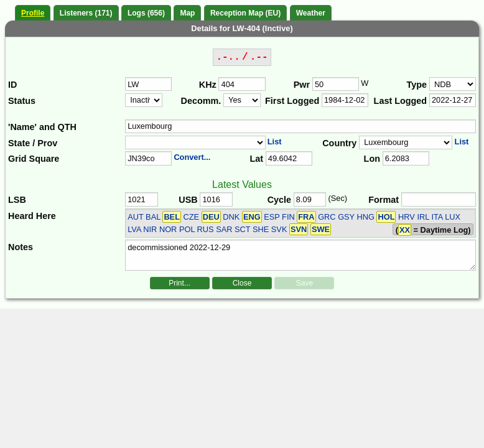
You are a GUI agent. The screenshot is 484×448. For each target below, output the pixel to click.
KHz (208, 85)
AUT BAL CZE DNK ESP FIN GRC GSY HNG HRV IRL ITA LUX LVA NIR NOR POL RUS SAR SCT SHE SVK (294, 223)
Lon (372, 159)
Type (417, 85)
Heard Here (32, 216)
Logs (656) (146, 13)
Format (384, 200)
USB (188, 200)
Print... (179, 283)
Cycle (279, 200)
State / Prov (33, 143)
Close (242, 283)
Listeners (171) (86, 13)
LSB (17, 200)
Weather (311, 13)
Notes (21, 247)
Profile (33, 13)
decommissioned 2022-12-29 (300, 255)
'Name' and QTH (42, 127)
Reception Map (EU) (245, 13)
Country (339, 143)
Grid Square (34, 159)
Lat (256, 159)
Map (187, 13)
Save (305, 283)
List (275, 142)
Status (22, 101)
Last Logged (401, 101)
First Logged (292, 101)
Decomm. (201, 101)
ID (12, 85)
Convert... (192, 157)
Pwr (302, 85)
